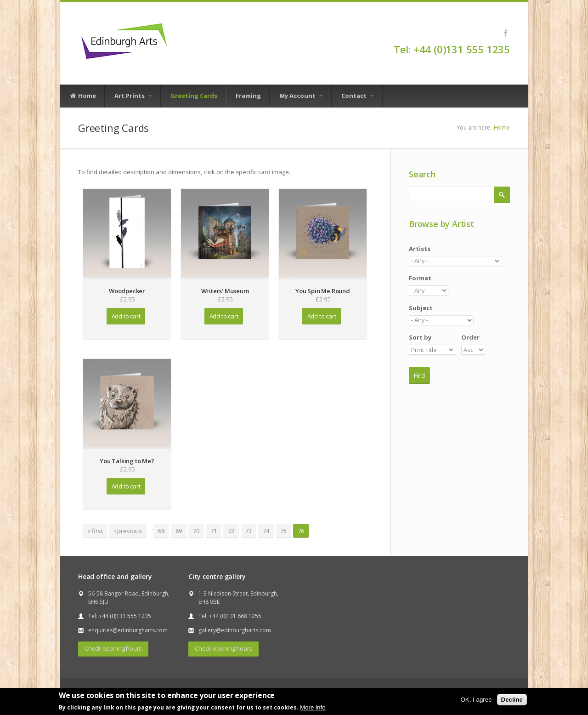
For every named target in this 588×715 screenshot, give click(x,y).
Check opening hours (113, 648)
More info (313, 707)
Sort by (420, 337)
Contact (358, 96)
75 (283, 531)
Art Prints (133, 96)
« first (95, 531)
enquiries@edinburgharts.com (128, 630)
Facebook (506, 33)
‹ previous (128, 531)
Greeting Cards (194, 96)
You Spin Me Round (323, 291)
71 (214, 531)
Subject (421, 308)
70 (196, 531)
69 (179, 531)
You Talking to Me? (127, 461)
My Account (301, 96)
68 (161, 531)
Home (83, 96)
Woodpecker (127, 291)
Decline (512, 700)
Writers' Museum (225, 291)
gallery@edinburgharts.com (235, 630)
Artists (420, 249)
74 (266, 531)
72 (231, 531)
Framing (248, 96)
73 (249, 531)
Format (420, 278)
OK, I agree (476, 700)
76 (301, 531)
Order (470, 337)
